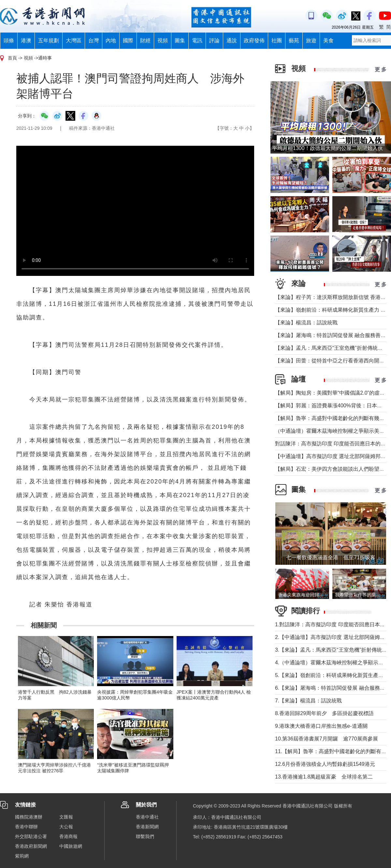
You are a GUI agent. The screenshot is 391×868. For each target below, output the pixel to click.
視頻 (163, 41)
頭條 (9, 41)
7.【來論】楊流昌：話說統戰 (308, 701)
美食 (328, 41)
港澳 (26, 41)
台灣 (94, 41)
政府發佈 (254, 41)
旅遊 (311, 41)
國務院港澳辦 (29, 817)
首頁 (12, 58)
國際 (128, 41)
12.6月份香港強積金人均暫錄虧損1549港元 (325, 764)
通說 (232, 41)
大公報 (66, 827)
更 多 (381, 69)
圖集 (180, 41)
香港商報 (68, 836)
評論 (214, 41)
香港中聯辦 (26, 827)
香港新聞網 (147, 827)
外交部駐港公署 (31, 836)
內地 (111, 41)
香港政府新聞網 (31, 846)
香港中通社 (147, 817)
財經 (145, 41)
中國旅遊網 (71, 846)
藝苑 (294, 41)
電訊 (197, 41)
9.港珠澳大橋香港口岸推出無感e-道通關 (321, 726)
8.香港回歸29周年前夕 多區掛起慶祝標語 (324, 713)
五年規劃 (49, 41)
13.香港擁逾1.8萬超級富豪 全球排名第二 (324, 777)
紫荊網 (22, 856)
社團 (277, 41)
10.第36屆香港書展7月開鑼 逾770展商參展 (326, 739)
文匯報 (66, 817)
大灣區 (74, 41)
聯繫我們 (145, 836)
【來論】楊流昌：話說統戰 (306, 323)
